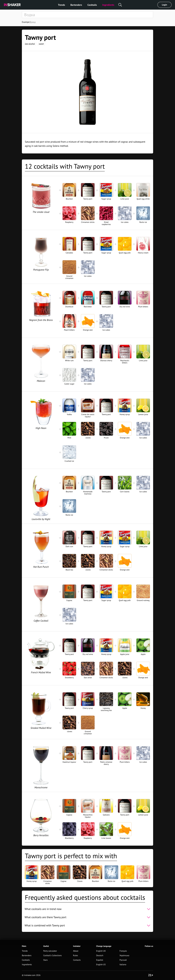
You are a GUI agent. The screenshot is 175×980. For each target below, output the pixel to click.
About (76, 951)
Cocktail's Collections (52, 956)
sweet (41, 44)
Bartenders (76, 5)
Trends (61, 5)
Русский (123, 960)
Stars (45, 960)
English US (101, 965)
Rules (76, 956)
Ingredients (108, 5)
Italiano (123, 965)
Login (164, 5)
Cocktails (92, 5)
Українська (124, 956)
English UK (101, 951)
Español (100, 960)
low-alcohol (30, 44)
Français (123, 951)
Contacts (77, 960)
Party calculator (50, 951)
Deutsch (100, 956)
